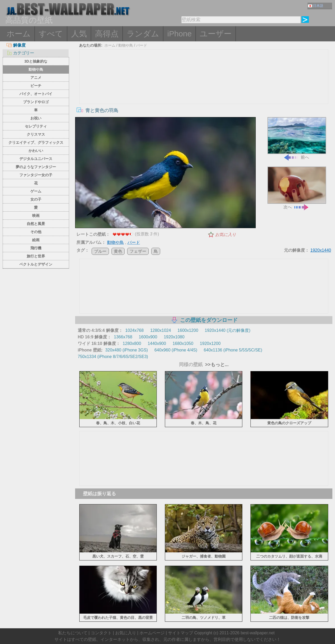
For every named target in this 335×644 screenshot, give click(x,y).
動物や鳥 (36, 69)
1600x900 (148, 337)
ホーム (19, 34)
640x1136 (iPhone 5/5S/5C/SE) (233, 350)
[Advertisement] (204, 89)
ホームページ (152, 633)
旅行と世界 (36, 256)
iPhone (179, 34)
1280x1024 (161, 330)
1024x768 (135, 330)
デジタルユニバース (36, 159)
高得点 (107, 34)
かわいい (36, 151)
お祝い (36, 118)
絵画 (36, 240)
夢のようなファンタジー (36, 167)
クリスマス (36, 134)
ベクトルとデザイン (36, 264)
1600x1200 (188, 330)
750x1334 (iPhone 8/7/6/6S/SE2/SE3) (113, 357)
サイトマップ (181, 633)
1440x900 (157, 343)
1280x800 (132, 343)
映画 (36, 216)
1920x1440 (321, 250)
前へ (297, 138)
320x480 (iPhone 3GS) (127, 350)
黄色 (118, 251)
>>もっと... (216, 365)
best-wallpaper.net (258, 633)
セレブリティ (36, 126)
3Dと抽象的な (36, 61)
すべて (51, 34)
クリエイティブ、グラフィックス (36, 142)
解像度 (16, 45)
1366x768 (123, 337)
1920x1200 (210, 343)
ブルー (100, 251)
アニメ (36, 78)
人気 (79, 34)
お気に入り (226, 235)
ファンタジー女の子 (36, 175)
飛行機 (36, 248)
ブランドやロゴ (36, 102)
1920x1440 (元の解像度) (227, 330)
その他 (36, 232)
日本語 (316, 6)
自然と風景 (36, 224)
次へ (297, 188)
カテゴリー (20, 53)
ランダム (143, 34)
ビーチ (36, 86)
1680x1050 (183, 343)
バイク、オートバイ (36, 94)
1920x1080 (174, 337)
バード (142, 45)
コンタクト (101, 633)
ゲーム (36, 191)
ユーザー (216, 34)
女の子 (36, 199)
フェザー (138, 251)
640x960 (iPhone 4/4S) (176, 350)
